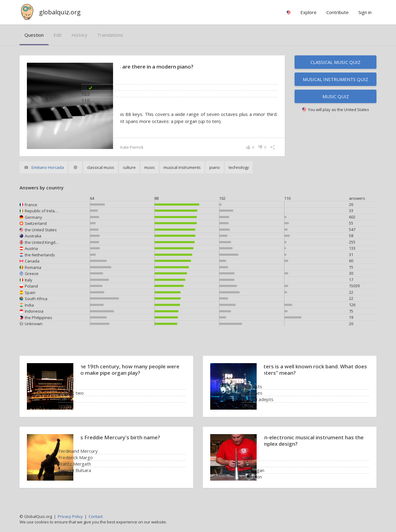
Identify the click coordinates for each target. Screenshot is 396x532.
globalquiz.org (60, 12)
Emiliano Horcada (48, 168)
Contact (96, 516)
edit (58, 35)
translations (110, 35)
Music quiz (336, 96)
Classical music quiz (335, 62)
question (34, 35)
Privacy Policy (70, 516)
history (79, 35)
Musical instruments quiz (335, 79)
